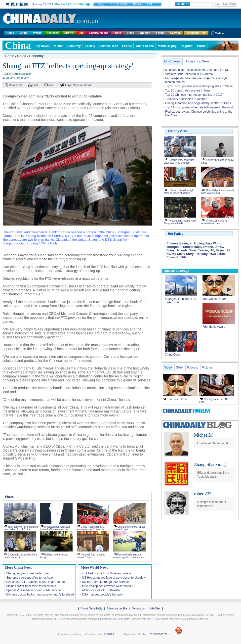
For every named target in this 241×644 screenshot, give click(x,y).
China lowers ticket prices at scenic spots (129, 528)
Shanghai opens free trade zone (27, 573)
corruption (174, 247)
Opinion (145, 33)
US (111, 4)
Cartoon (175, 33)
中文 (101, 4)
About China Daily (91, 609)
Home (10, 33)
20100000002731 (159, 634)
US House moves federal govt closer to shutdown (115, 578)
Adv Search (229, 4)
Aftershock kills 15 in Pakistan (102, 590)
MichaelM (203, 435)
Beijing (221, 250)
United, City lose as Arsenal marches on (214, 222)
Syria (193, 250)
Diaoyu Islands (177, 250)
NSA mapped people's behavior (103, 595)
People (127, 46)
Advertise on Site (117, 609)
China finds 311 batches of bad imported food (36, 582)
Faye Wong (213, 243)
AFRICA (137, 4)
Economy (74, 46)
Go (217, 4)
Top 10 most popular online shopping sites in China (199, 86)
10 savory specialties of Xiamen (186, 99)
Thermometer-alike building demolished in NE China (21, 528)
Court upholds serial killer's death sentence (20, 556)
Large (69, 85)
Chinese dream (177, 243)
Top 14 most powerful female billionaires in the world (200, 107)
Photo (117, 33)
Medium (78, 85)
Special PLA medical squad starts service (33, 590)
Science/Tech (109, 46)
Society (90, 46)
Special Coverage (177, 271)
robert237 (203, 494)
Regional (187, 46)
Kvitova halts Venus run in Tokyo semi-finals (181, 222)
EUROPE (122, 4)
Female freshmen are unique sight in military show (129, 556)
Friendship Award (214, 327)
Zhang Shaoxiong (210, 464)
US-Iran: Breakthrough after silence (105, 582)
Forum (160, 33)
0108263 (109, 634)
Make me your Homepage (73, 4)
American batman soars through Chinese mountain (55, 528)
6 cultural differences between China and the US (197, 70)
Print (35, 85)
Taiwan (203, 250)
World (37, 33)
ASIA (149, 4)
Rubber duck (192, 247)
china (18, 45)
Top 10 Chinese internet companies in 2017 (194, 95)
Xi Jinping (197, 243)
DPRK (219, 247)
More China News (18, 568)
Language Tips (196, 33)
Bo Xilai (182, 257)
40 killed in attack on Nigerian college (107, 573)
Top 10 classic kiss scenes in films (188, 91)
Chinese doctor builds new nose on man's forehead (40, 595)
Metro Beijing (167, 46)
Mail (51, 85)
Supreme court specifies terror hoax (30, 578)
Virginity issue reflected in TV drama (189, 74)
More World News (94, 568)
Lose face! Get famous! (212, 443)
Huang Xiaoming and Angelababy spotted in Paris (198, 103)
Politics (58, 46)
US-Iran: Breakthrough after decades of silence (179, 192)
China (24, 33)
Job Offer (155, 609)
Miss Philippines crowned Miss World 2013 (110, 586)
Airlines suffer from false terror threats (31, 586)
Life (81, 33)
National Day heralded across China (91, 556)
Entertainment (98, 33)
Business (53, 33)
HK (212, 250)
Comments (16, 85)
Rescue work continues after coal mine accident (179, 161)
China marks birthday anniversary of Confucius (90, 528)
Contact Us (138, 609)
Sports (69, 33)
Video (131, 33)
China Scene (145, 46)
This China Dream (215, 299)
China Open (173, 355)
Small (87, 85)
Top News (42, 46)
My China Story (183, 254)
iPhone (208, 247)
